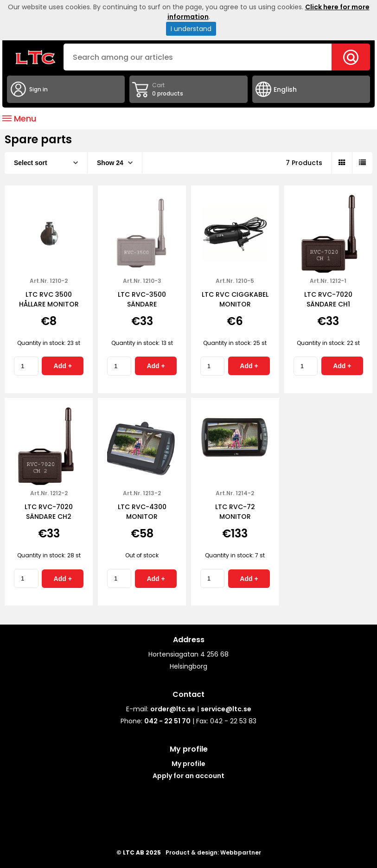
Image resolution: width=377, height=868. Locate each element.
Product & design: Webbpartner (213, 852)
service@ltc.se (226, 709)
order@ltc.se (173, 709)
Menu (19, 118)
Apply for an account (188, 776)
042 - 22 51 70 (167, 721)
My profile (188, 764)
